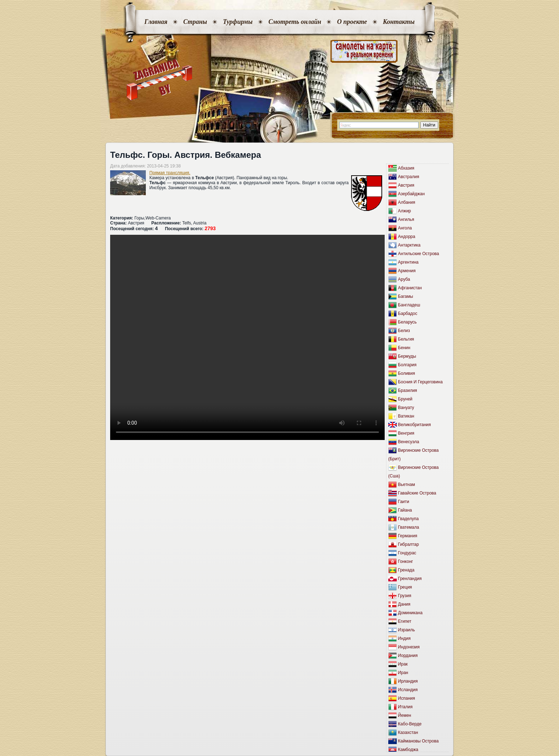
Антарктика (409, 245)
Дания (404, 604)
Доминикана (410, 613)
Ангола (405, 228)
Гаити (403, 502)
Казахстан (408, 732)
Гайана (405, 510)
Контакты (399, 22)
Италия (405, 707)
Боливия (406, 373)
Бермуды (407, 356)
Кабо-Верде (410, 724)
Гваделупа (408, 519)
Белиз (404, 331)
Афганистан (410, 288)
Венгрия (406, 433)
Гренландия (410, 579)
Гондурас (407, 553)
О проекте (352, 22)
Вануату (406, 408)
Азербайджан (411, 194)
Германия (407, 536)
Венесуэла (408, 442)
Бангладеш (409, 305)
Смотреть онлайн (295, 22)
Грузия (404, 596)
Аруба (404, 279)
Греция (405, 587)
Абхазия (406, 168)
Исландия (408, 690)
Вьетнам (406, 485)
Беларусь (407, 322)
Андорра (406, 237)
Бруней (405, 399)
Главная (156, 22)
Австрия (406, 185)
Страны (195, 22)
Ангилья (406, 219)
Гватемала (408, 527)
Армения (407, 271)
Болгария (407, 365)
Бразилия (407, 390)
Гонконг (405, 561)
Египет (404, 621)
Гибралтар (408, 544)
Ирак (403, 664)
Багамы (405, 296)
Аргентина (408, 262)
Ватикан (406, 416)
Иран (403, 673)
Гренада (406, 570)
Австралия (408, 177)
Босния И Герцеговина (420, 382)
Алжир (404, 211)
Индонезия (409, 647)
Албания (406, 202)
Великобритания (414, 425)
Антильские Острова (418, 254)
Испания (406, 698)
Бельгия (406, 339)
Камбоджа (408, 750)
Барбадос (407, 314)
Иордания (408, 656)
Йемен (404, 715)
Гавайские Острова (417, 493)
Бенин (404, 348)
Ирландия (408, 681)
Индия (404, 638)
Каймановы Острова (418, 741)
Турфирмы (238, 22)
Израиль (406, 630)
